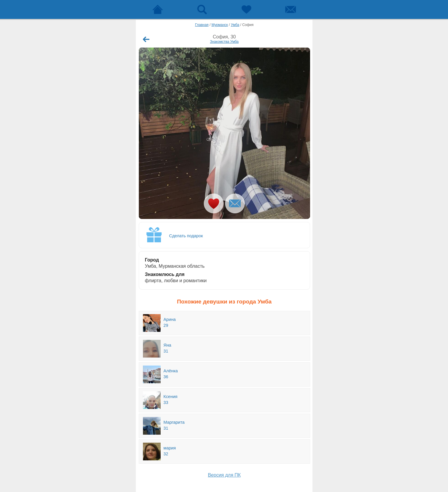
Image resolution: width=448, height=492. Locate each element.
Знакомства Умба (224, 42)
